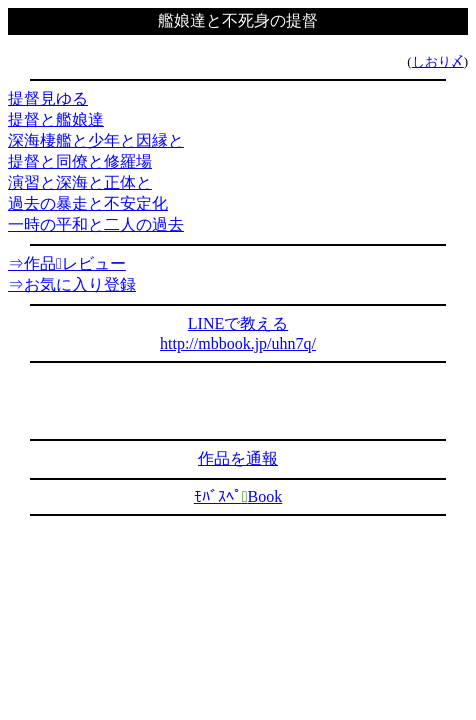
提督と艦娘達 (56, 119)
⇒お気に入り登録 (72, 284)
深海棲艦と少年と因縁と (96, 140)
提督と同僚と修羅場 (80, 161)
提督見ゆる (48, 98)
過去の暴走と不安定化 (88, 203)
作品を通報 (238, 458)
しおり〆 (438, 61)
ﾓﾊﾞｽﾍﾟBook (238, 496)
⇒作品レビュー (67, 263)
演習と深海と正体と (80, 182)
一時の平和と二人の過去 (96, 224)
